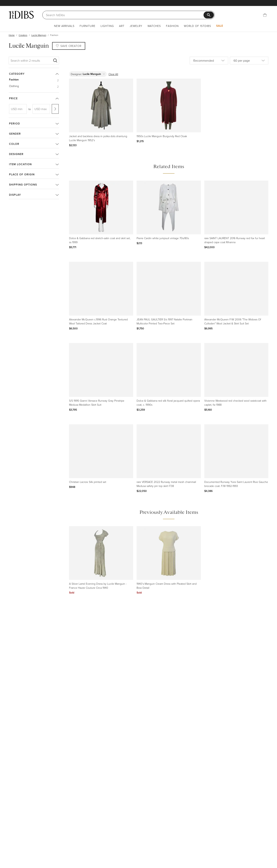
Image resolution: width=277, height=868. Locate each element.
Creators (23, 35)
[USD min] (18, 109)
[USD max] (41, 109)
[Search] (125, 15)
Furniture (88, 26)
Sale (220, 26)
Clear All (113, 74)
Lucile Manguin (39, 35)
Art (122, 26)
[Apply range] (55, 109)
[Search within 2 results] (31, 61)
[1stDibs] (21, 15)
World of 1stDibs (197, 26)
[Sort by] (209, 61)
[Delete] (104, 74)
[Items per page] (249, 61)
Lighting (107, 26)
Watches (154, 26)
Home (12, 35)
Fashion (172, 26)
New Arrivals (64, 26)
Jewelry (136, 26)
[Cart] (265, 15)
